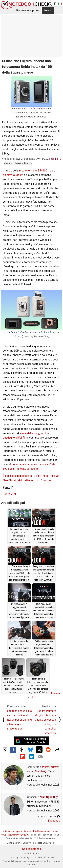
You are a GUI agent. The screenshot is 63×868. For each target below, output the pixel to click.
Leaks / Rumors (23, 163)
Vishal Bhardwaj (36, 771)
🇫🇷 (56, 159)
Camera (8, 163)
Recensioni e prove (28, 10)
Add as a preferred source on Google (31, 741)
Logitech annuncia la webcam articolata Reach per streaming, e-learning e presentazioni (20, 720)
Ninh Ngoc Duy (49, 797)
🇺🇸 (52, 159)
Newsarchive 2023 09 (19, 835)
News (48, 10)
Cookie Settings (32, 849)
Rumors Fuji (10, 494)
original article (50, 767)
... (59, 10)
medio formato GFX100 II (34, 171)
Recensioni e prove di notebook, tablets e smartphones (31, 831)
